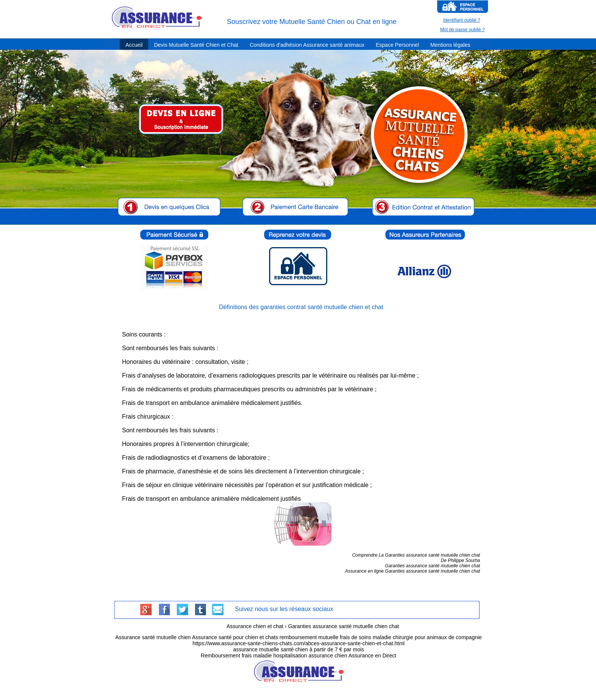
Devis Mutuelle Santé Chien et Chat (196, 45)
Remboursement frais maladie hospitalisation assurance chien (274, 656)
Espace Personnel (397, 45)
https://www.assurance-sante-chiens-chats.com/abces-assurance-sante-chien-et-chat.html (299, 643)
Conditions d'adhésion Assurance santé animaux (307, 45)
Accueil (134, 45)
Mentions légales (450, 45)
